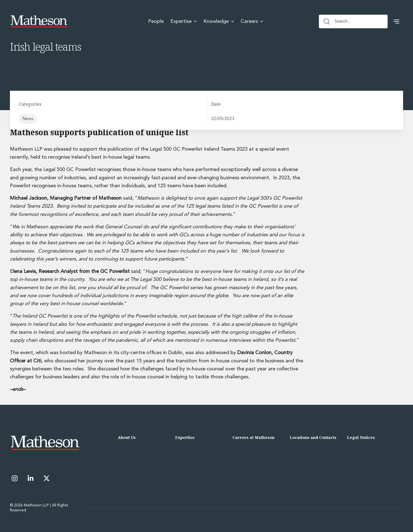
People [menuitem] (156, 21)
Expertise (185, 437)
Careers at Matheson (253, 437)
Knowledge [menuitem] (219, 21)
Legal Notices (361, 437)
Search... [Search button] (337, 21)
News (28, 119)
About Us (127, 437)
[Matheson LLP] (39, 21)
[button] (396, 21)
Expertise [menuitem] (184, 21)
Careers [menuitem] (252, 21)
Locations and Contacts (313, 437)
